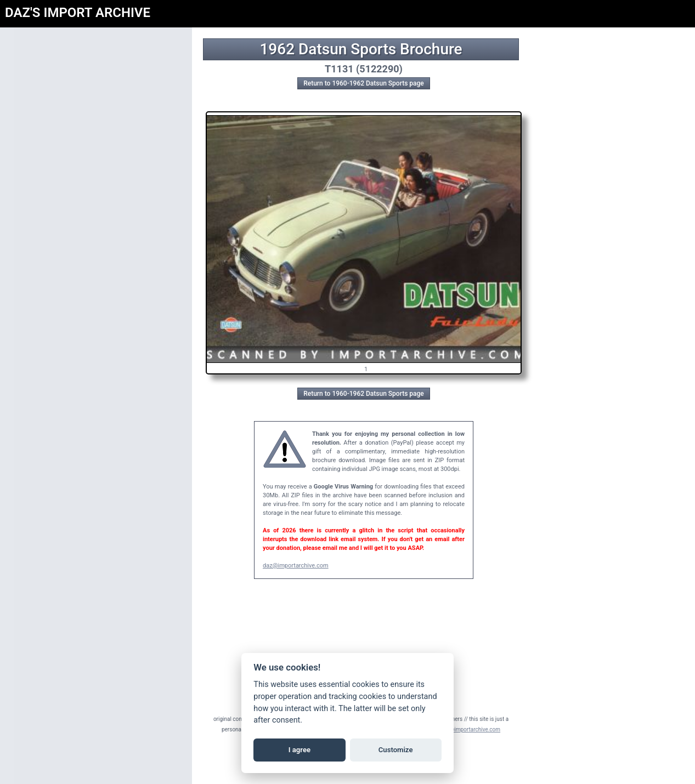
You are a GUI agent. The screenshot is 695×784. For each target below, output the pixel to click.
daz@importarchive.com (296, 566)
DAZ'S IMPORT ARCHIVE (78, 13)
